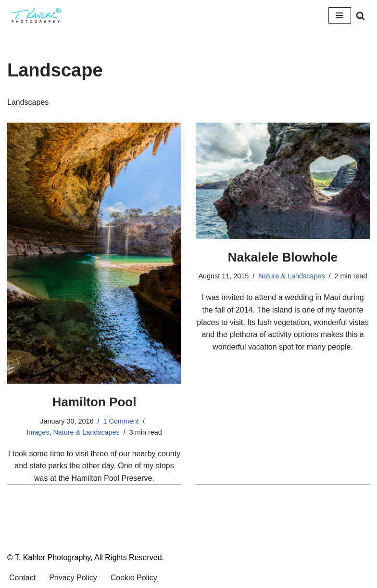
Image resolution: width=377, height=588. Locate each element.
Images (38, 432)
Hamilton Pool (94, 402)
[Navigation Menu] (340, 15)
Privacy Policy (73, 578)
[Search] (360, 16)
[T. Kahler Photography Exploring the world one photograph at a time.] (36, 15)
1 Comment (121, 421)
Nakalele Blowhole (283, 257)
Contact (22, 578)
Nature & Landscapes (86, 432)
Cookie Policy (134, 578)
